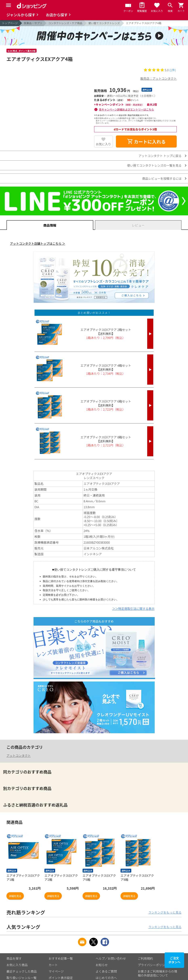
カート (53, 965)
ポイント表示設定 (61, 978)
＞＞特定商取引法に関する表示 (133, 609)
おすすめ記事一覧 (61, 958)
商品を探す (14, 958)
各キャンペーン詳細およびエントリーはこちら (126, 109)
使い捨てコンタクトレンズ (104, 23)
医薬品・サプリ (33, 23)
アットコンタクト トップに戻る (160, 156)
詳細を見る (15, 896)
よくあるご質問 (106, 971)
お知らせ (102, 965)
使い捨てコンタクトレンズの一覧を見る (154, 165)
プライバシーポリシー (153, 965)
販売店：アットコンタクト (159, 78)
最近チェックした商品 (22, 971)
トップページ (10, 23)
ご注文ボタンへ (174, 960)
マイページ (56, 971)
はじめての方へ (106, 978)
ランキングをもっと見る (165, 912)
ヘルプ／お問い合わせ (111, 958)
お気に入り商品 (17, 965)
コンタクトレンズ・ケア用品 (65, 23)
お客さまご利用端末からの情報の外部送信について (157, 973)
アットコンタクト (19, 755)
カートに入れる (146, 141)
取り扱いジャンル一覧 (22, 978)
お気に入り (103, 144)
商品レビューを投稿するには (162, 178)
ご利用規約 (145, 958)
